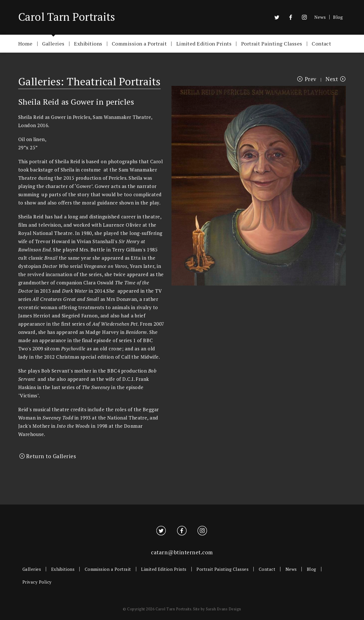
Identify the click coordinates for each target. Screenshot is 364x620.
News (320, 17)
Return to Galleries (51, 456)
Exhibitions (88, 43)
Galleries (53, 43)
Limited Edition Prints (204, 43)
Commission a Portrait (139, 43)
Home (25, 43)
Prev (311, 79)
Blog (338, 17)
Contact (321, 43)
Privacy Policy (37, 582)
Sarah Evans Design (224, 609)
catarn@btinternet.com (182, 552)
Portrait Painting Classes (272, 43)
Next (332, 79)
